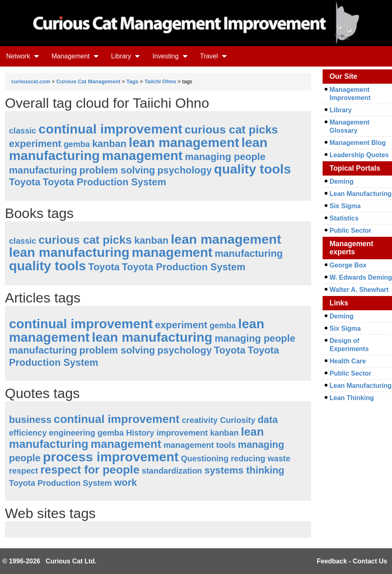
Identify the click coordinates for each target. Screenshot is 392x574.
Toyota (25, 182)
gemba (77, 144)
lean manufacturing (69, 252)
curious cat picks (231, 130)
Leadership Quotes (359, 155)
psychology (184, 170)
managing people (225, 157)
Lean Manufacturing (361, 194)
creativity (200, 420)
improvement (182, 433)
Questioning (205, 458)
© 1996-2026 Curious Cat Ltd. (50, 561)
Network (23, 56)
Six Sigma (345, 206)
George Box (348, 265)
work (125, 482)
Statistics (344, 218)
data (268, 419)
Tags (133, 81)
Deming (342, 181)
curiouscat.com (31, 81)
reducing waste (261, 458)
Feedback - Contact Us (352, 561)
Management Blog (358, 143)
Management (75, 56)
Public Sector (350, 230)
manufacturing (43, 170)
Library (126, 56)
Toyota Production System (104, 182)
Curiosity (238, 420)
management (142, 156)
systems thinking (244, 470)
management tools (199, 445)
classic (23, 131)
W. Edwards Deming (361, 277)
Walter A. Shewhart (359, 290)
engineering (72, 433)
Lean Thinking (352, 398)
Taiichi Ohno (160, 81)
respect (23, 471)
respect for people (90, 470)
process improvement (111, 457)
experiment (35, 143)
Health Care (348, 361)
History (140, 433)
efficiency (28, 433)
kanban (109, 143)
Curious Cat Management (88, 81)
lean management (184, 142)
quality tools (252, 169)
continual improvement (110, 129)
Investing (170, 56)
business (30, 419)
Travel (214, 56)
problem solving (117, 170)
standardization (172, 471)
